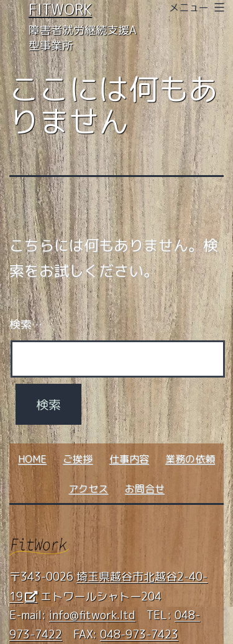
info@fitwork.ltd (92, 615)
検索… (26, 324)
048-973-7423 (139, 634)
